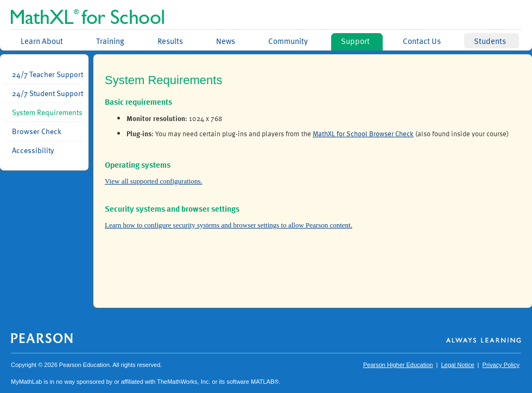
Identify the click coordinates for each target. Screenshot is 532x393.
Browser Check (37, 131)
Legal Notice (457, 365)
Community (288, 41)
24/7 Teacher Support (47, 74)
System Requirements (47, 112)
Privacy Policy (501, 365)
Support (355, 41)
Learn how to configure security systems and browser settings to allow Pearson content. (229, 225)
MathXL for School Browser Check (363, 134)
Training (110, 41)
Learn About (42, 41)
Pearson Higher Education (398, 365)
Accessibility (33, 150)
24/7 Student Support (47, 93)
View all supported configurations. (154, 181)
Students (490, 41)
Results (170, 41)
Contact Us (422, 41)
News (226, 41)
